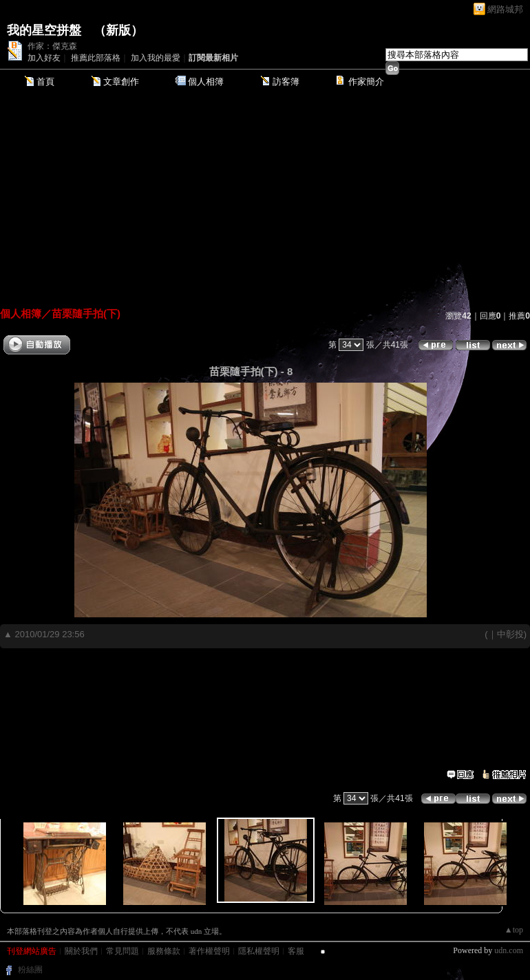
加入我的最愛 (156, 58)
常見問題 (123, 951)
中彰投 (510, 634)
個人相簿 (206, 82)
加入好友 (44, 58)
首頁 (45, 82)
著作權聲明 (209, 951)
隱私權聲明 (259, 951)
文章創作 (121, 82)
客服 (296, 951)
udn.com (509, 950)
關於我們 (81, 951)
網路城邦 (505, 9)
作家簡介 (366, 82)
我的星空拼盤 (44, 30)
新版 (118, 30)
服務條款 (164, 951)
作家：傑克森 (52, 46)
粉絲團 (30, 970)
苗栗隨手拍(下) (86, 313)
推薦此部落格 (96, 58)
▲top (514, 930)
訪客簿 (286, 82)
